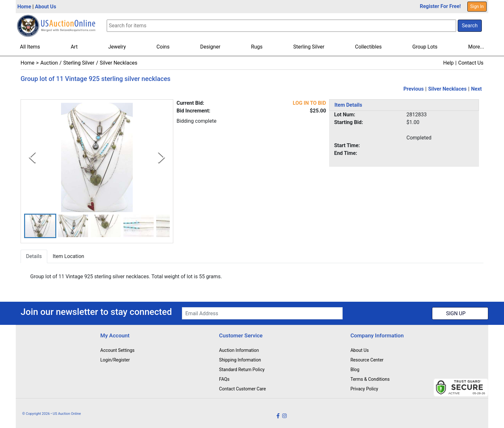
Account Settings (117, 350)
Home (24, 7)
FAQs (225, 379)
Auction (49, 63)
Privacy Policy (364, 389)
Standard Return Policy (242, 370)
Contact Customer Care (243, 389)
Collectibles (369, 47)
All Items (30, 47)
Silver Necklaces (118, 63)
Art (74, 47)
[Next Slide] (162, 157)
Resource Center (367, 360)
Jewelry (117, 47)
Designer (210, 47)
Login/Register (115, 360)
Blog (355, 370)
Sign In (477, 6)
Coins (163, 47)
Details (34, 257)
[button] (40, 226)
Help (449, 63)
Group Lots (425, 47)
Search (470, 26)
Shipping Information (240, 360)
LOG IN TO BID (310, 103)
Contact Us (471, 63)
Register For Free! (440, 6)
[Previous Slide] (32, 157)
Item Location (68, 257)
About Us (46, 7)
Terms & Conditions (370, 379)
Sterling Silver (309, 47)
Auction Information (239, 350)
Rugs (257, 47)
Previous (414, 89)
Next (477, 89)
